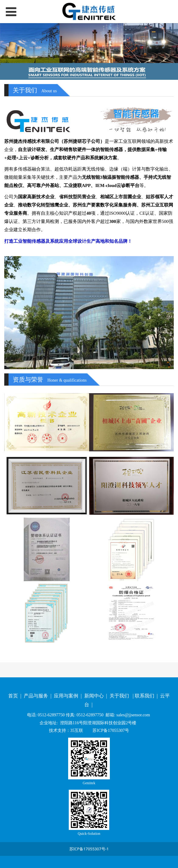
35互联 (77, 730)
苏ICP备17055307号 (110, 730)
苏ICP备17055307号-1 (89, 849)
